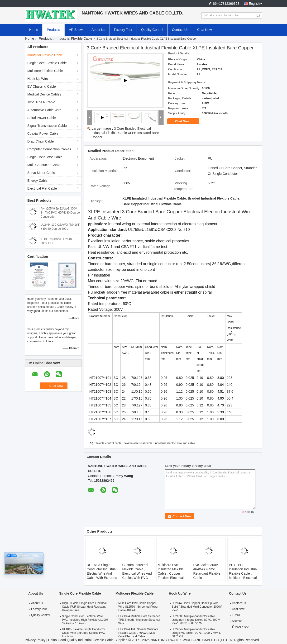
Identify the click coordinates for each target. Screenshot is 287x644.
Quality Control (152, 30)
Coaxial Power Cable (43, 134)
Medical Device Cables (44, 94)
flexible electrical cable (138, 443)
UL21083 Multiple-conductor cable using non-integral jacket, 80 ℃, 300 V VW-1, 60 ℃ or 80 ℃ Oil (196, 620)
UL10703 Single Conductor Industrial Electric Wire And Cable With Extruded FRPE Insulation (102, 573)
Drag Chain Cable (41, 141)
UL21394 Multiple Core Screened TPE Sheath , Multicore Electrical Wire (139, 620)
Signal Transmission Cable (47, 126)
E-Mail (236, 615)
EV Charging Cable (42, 86)
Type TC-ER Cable (41, 102)
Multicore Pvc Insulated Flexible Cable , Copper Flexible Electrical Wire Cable (171, 573)
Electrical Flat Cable (42, 188)
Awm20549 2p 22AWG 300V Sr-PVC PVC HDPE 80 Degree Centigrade (60, 213)
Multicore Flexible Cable (45, 71)
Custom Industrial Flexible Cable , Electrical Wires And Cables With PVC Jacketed (137, 573)
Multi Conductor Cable (44, 165)
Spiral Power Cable (42, 118)
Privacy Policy (35, 640)
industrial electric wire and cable (175, 443)
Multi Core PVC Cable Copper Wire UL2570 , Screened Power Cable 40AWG (138, 607)
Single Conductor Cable (45, 157)
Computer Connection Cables (49, 149)
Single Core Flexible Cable (47, 63)
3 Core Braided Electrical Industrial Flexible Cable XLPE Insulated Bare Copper (125, 133)
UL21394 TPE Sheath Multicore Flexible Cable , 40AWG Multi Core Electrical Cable (138, 633)
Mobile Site (240, 627)
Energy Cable (37, 181)
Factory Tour (123, 30)
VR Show (76, 30)
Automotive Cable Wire (44, 110)
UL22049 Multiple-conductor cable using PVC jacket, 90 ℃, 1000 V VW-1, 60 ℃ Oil (196, 633)
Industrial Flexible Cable (74, 38)
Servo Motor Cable (41, 173)
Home (34, 30)
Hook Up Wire (38, 79)
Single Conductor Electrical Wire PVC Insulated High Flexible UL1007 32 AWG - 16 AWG (85, 620)
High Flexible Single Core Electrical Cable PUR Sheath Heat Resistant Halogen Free (84, 607)
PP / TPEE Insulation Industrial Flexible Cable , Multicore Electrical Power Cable (243, 573)
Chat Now (204, 30)
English (254, 4)
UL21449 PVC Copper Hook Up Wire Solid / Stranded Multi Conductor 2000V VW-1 (197, 607)
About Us (98, 30)
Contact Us (180, 30)
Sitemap (237, 621)
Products (53, 30)
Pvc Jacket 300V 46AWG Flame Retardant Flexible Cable (207, 571)
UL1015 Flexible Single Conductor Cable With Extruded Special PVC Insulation (84, 633)
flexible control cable (108, 443)
